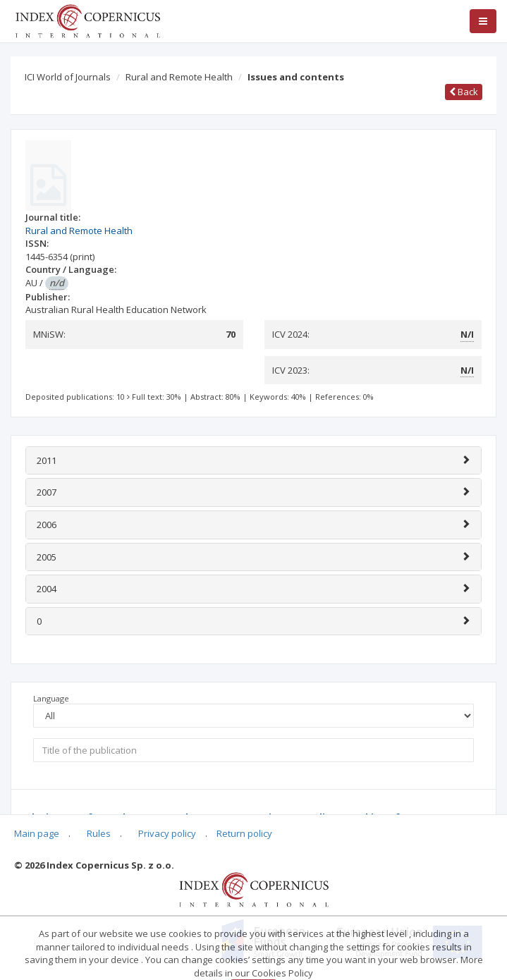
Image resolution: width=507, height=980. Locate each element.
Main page (37, 833)
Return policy (244, 833)
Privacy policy (167, 833)
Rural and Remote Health (179, 77)
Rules (99, 833)
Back (464, 92)
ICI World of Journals (68, 77)
